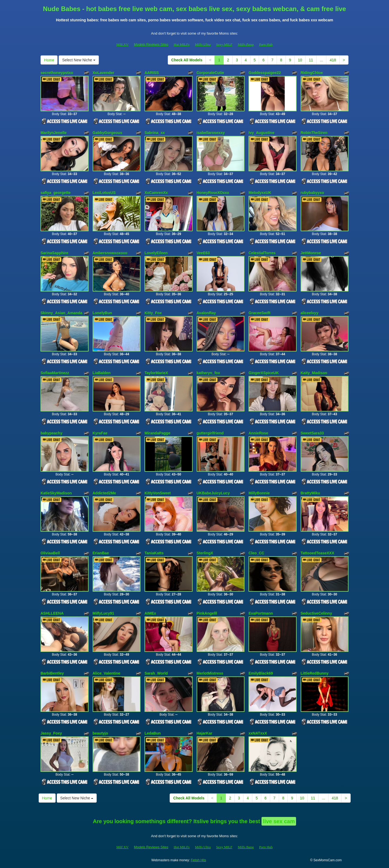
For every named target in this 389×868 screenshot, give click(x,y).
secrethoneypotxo (57, 73)
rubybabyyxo (312, 193)
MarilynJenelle (54, 133)
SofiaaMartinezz (55, 373)
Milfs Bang (246, 44)
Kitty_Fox (153, 313)
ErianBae (101, 553)
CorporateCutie (210, 73)
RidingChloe (312, 73)
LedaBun (153, 733)
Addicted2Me (104, 493)
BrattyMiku (310, 493)
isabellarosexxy (211, 133)
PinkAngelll (207, 613)
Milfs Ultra (203, 44)
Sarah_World (156, 673)
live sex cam (279, 821)
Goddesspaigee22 (265, 73)
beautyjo (100, 733)
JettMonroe (311, 253)
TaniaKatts (154, 553)
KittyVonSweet (158, 493)
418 (333, 60)
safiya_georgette (56, 193)
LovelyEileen (156, 253)
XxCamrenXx (156, 193)
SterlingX (205, 553)
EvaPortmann (261, 613)
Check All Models (187, 60)
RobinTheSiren (314, 133)
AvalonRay (206, 313)
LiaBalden (102, 373)
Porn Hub (266, 44)
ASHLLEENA (52, 613)
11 (311, 60)
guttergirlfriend (210, 433)
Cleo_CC (256, 553)
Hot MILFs (182, 44)
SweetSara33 (312, 433)
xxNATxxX (258, 733)
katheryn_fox (208, 373)
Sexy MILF (224, 44)
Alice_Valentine (107, 673)
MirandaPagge (157, 433)
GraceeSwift (259, 313)
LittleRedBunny (315, 673)
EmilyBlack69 (261, 673)
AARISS (152, 73)
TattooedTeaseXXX (318, 553)
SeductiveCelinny (316, 613)
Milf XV (123, 44)
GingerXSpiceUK (264, 373)
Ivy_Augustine (261, 133)
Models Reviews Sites (151, 44)
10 (300, 60)
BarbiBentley (52, 673)
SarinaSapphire (54, 253)
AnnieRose (258, 433)
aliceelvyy (310, 313)
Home (49, 60)
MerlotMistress (210, 673)
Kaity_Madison (314, 373)
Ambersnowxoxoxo (110, 253)
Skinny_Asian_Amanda (61, 313)
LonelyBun (102, 313)
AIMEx (150, 613)
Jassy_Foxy (51, 733)
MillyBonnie (259, 493)
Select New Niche (79, 60)
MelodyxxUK (260, 193)
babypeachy (51, 433)
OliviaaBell (50, 553)
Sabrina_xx (155, 133)
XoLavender (103, 73)
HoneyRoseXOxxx (213, 193)
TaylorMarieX (156, 373)
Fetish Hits (198, 860)
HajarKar (204, 733)
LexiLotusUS (104, 193)
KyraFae (100, 433)
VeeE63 (203, 253)
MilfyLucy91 (103, 613)
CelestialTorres (262, 253)
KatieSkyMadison (56, 493)
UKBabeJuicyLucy (213, 493)
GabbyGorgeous (108, 133)
